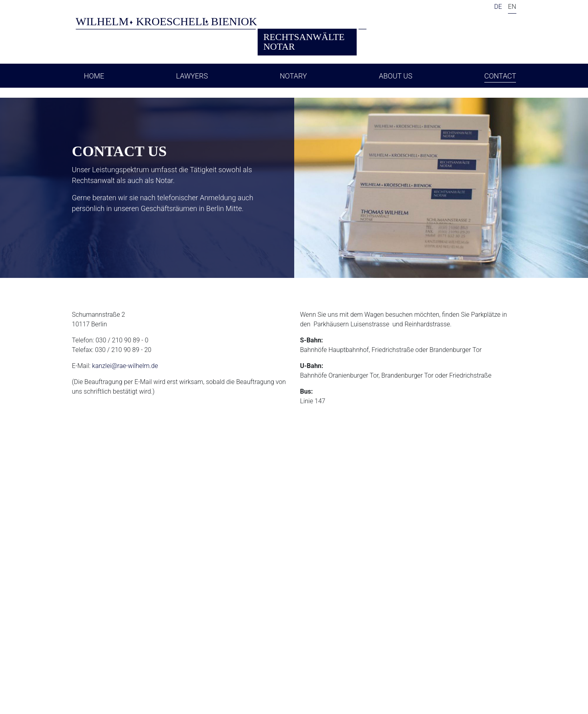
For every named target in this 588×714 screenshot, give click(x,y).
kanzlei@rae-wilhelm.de (125, 366)
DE (498, 7)
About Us (395, 76)
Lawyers (192, 76)
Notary (293, 76)
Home (94, 76)
